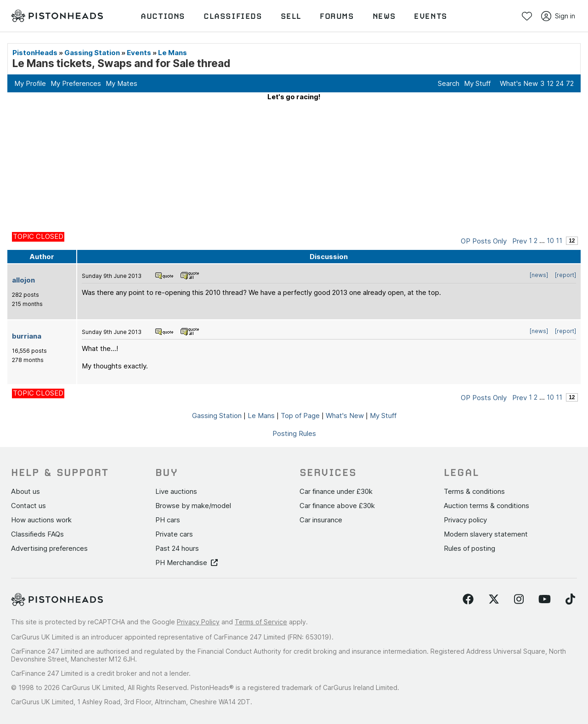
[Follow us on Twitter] (494, 600)
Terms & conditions (474, 491)
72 (570, 83)
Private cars (174, 534)
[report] (565, 275)
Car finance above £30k (337, 506)
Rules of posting (469, 548)
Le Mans (172, 53)
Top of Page (300, 416)
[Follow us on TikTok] (570, 600)
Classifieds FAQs (37, 534)
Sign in (558, 16)
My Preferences (76, 83)
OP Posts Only (484, 241)
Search (449, 83)
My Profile (30, 83)
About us (25, 491)
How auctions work (41, 520)
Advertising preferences (49, 548)
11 (559, 240)
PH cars (168, 520)
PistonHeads (35, 53)
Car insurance (321, 520)
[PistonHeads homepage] (57, 16)
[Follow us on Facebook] (468, 600)
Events (139, 53)
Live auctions (176, 491)
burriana (27, 336)
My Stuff (477, 83)
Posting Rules (294, 433)
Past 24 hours (177, 548)
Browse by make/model (193, 506)
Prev (520, 241)
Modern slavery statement (486, 534)
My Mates (122, 83)
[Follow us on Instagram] (519, 600)
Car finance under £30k (336, 491)
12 (550, 83)
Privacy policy (465, 520)
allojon (23, 280)
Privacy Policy (198, 622)
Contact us (28, 506)
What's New (519, 83)
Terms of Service (261, 622)
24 (560, 83)
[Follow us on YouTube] (545, 600)
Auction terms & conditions (486, 506)
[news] (539, 275)
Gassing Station (92, 53)
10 (550, 240)
